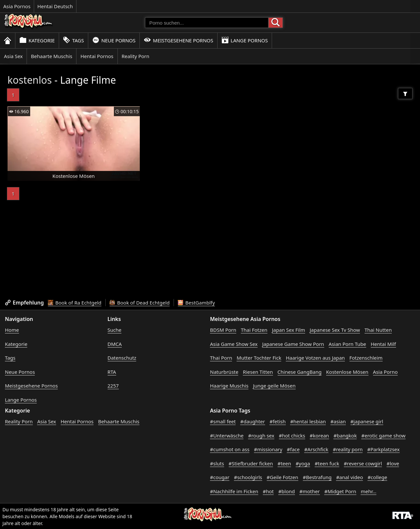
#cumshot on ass (230, 449)
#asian (338, 421)
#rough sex (261, 435)
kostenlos (30, 80)
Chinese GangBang (300, 372)
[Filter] (405, 94)
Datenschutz (122, 358)
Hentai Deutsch (55, 6)
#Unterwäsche (227, 435)
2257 (113, 386)
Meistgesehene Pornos (178, 40)
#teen (284, 463)
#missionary (268, 449)
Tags (73, 40)
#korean (319, 435)
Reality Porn (136, 56)
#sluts (217, 463)
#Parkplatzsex (383, 449)
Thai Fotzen (254, 330)
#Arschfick (316, 449)
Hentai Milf (383, 344)
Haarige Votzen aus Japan (315, 358)
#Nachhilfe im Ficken (234, 491)
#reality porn (348, 449)
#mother (309, 491)
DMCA (115, 344)
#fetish (277, 421)
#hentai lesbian (308, 421)
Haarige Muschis (229, 386)
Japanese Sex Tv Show (335, 330)
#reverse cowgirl (363, 463)
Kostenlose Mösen (347, 372)
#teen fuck (327, 463)
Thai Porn (221, 358)
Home (12, 330)
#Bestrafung (317, 477)
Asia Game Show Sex (234, 344)
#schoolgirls (248, 477)
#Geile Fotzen (283, 477)
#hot (268, 491)
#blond (286, 491)
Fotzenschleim (366, 358)
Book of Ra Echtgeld (75, 303)
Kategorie (37, 40)
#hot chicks (292, 435)
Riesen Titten (258, 372)
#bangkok (345, 435)
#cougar (220, 477)
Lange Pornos (245, 40)
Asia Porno (386, 372)
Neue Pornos (114, 40)
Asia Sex (13, 56)
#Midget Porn (340, 491)
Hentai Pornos (97, 56)
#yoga (303, 463)
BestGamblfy (196, 303)
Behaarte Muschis (52, 56)
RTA (112, 372)
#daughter (252, 421)
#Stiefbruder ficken (251, 463)
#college (377, 477)
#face (293, 449)
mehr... (368, 491)
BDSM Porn (223, 330)
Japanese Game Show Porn (293, 344)
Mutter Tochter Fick (259, 358)
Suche (115, 330)
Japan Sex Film (289, 330)
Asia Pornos (17, 6)
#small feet (223, 421)
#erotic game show (383, 435)
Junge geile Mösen (274, 386)
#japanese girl (367, 421)
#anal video (349, 477)
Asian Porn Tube (347, 344)
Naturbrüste (224, 372)
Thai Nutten (378, 330)
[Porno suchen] (207, 23)
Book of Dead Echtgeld (140, 303)
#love (393, 463)
